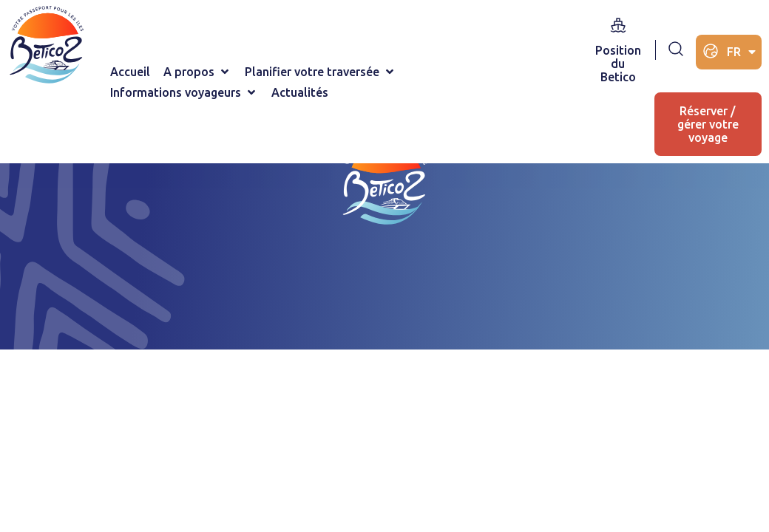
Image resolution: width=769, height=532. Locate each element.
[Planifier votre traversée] (321, 72)
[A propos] (197, 72)
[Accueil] (130, 72)
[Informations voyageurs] (184, 92)
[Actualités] (300, 92)
